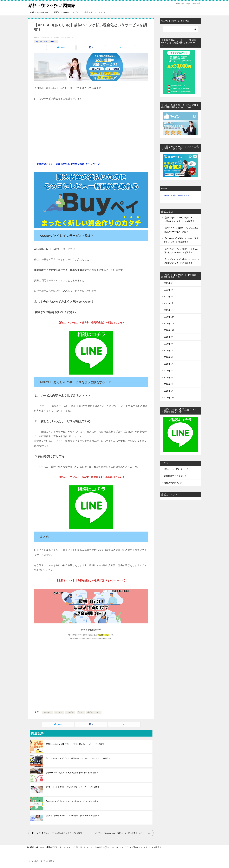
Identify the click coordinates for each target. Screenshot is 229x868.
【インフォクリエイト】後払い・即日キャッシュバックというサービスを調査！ (78, 758)
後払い (81, 712)
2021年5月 (169, 283)
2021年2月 (169, 303)
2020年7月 (169, 350)
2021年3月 (169, 296)
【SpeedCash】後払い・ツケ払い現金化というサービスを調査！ (72, 773)
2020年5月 (169, 364)
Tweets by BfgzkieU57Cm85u (176, 195)
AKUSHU (47, 712)
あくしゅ (59, 712)
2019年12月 (169, 398)
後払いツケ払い (94, 712)
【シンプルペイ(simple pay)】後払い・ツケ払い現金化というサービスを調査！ (123, 833)
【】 (69, 164)
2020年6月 (169, 357)
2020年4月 (169, 371)
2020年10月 (169, 330)
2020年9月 (169, 337)
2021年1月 (169, 310)
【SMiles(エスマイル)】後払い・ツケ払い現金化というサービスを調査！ (75, 744)
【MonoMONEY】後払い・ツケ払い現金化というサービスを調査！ (73, 801)
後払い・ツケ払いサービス (66, 12)
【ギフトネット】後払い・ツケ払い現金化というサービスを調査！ (72, 787)
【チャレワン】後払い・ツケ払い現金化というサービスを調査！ (58, 833)
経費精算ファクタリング (96, 12)
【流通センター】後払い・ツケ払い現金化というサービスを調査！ (72, 816)
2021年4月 (169, 290)
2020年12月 (169, 317)
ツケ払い (70, 712)
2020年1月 (169, 391)
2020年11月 (169, 323)
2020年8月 (169, 344)
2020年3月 (169, 377)
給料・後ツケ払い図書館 (53, 5)
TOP (44, 847)
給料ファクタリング (39, 12)
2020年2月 (169, 384)
